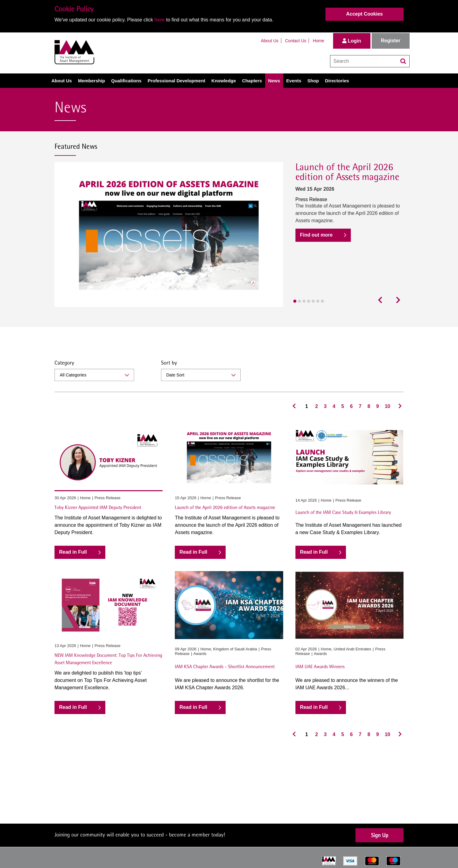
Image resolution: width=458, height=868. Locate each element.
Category (64, 363)
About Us (270, 41)
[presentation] (382, 300)
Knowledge (224, 81)
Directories (337, 81)
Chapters (252, 81)
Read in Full (73, 552)
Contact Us (296, 41)
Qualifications (126, 81)
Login (352, 41)
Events (294, 81)
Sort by (169, 363)
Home (319, 41)
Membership (92, 81)
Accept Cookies (364, 14)
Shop (313, 81)
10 (388, 406)
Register (391, 41)
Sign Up (380, 835)
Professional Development (176, 81)
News (274, 81)
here (160, 20)
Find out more (316, 235)
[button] (295, 301)
